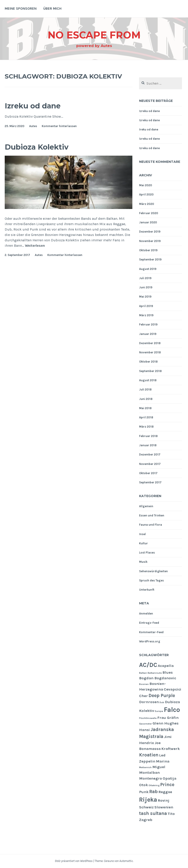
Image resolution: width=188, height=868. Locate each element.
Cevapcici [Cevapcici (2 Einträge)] (173, 689)
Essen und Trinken (152, 515)
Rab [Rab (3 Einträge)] (153, 792)
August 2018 (148, 380)
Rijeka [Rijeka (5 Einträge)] (148, 800)
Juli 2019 (145, 278)
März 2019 (146, 315)
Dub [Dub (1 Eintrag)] (162, 702)
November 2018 (150, 352)
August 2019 (148, 269)
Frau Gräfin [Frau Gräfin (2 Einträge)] (168, 718)
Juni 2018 (146, 399)
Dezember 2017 (150, 454)
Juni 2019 (146, 287)
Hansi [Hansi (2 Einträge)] (144, 730)
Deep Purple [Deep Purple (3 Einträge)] (162, 695)
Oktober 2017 (148, 473)
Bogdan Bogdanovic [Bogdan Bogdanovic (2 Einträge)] (158, 678)
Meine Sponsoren (21, 8)
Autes (33, 126)
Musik (143, 562)
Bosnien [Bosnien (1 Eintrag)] (144, 684)
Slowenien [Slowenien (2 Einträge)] (164, 807)
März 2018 (146, 427)
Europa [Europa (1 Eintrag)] (159, 711)
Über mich (52, 8)
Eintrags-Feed (149, 623)
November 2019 (150, 241)
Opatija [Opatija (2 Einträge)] (169, 778)
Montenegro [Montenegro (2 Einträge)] (151, 778)
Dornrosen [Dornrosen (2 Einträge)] (149, 702)
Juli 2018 (145, 389)
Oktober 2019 (148, 250)
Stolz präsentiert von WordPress (74, 861)
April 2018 (146, 417)
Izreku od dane (38, 105)
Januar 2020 (148, 222)
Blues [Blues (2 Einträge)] (168, 672)
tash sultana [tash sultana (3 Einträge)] (153, 813)
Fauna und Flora (151, 525)
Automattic (126, 861)
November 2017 (150, 464)
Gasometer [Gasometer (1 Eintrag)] (145, 724)
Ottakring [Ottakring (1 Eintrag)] (154, 785)
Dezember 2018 (150, 343)
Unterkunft (147, 590)
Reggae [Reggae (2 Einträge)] (165, 792)
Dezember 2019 (150, 232)
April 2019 (146, 306)
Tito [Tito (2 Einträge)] (171, 814)
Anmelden (146, 613)
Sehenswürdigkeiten (153, 571)
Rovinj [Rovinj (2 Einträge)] (164, 800)
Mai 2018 (145, 408)
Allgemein (146, 506)
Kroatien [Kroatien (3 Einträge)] (149, 755)
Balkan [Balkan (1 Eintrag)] (143, 673)
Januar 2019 (148, 334)
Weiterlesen (35, 246)
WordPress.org (150, 641)
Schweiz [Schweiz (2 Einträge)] (146, 807)
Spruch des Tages (151, 580)
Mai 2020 (146, 185)
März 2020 (147, 204)
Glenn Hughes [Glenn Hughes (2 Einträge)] (166, 723)
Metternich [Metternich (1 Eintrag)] (145, 767)
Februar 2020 (149, 213)
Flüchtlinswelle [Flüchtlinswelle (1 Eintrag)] (148, 718)
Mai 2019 (145, 297)
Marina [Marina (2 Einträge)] (163, 761)
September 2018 (150, 371)
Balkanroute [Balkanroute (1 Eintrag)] (155, 673)
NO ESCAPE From (94, 35)
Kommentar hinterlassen (59, 126)
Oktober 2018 (148, 362)
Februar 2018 (148, 436)
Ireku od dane (149, 129)
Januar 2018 (148, 445)
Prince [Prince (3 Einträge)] (167, 785)
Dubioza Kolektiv (42, 147)
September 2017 (150, 482)
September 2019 (150, 259)
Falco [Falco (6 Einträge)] (172, 710)
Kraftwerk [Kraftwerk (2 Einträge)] (171, 749)
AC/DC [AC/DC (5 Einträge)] (148, 665)
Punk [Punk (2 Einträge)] (144, 792)
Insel (142, 534)
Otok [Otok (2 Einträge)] (143, 785)
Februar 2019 (148, 324)
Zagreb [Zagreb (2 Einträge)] (146, 820)
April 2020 (146, 194)
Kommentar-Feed (151, 632)
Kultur (143, 543)
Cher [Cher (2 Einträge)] (143, 696)
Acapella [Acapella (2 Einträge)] (166, 666)
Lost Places (147, 553)
